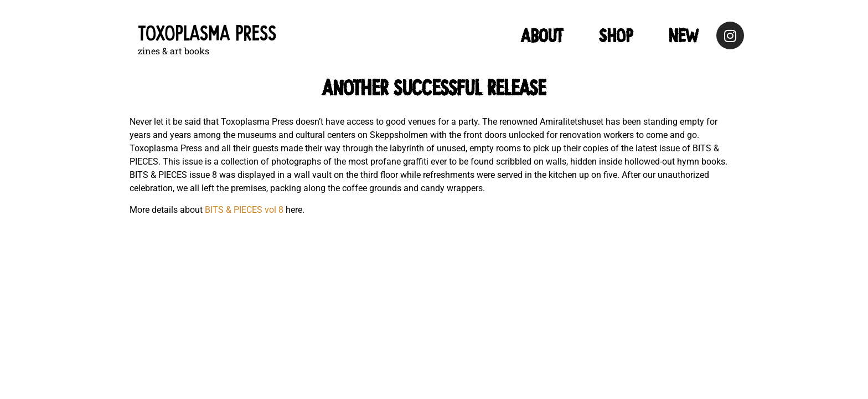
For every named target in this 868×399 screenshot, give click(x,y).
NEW (684, 35)
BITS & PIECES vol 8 (244, 210)
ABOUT (542, 35)
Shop (616, 35)
